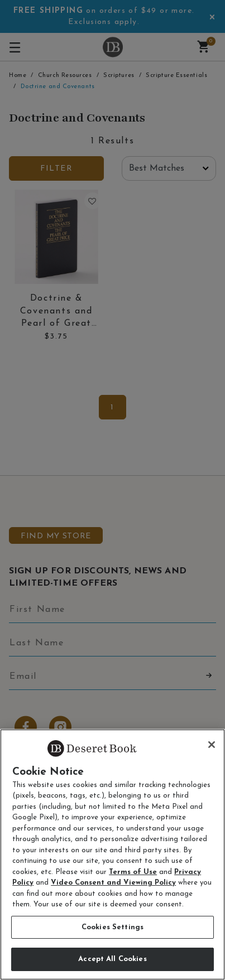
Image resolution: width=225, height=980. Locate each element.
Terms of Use (133, 872)
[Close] (212, 745)
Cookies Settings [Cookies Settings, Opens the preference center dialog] (113, 927)
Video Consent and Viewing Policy (113, 883)
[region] (113, 855)
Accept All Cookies (112, 959)
